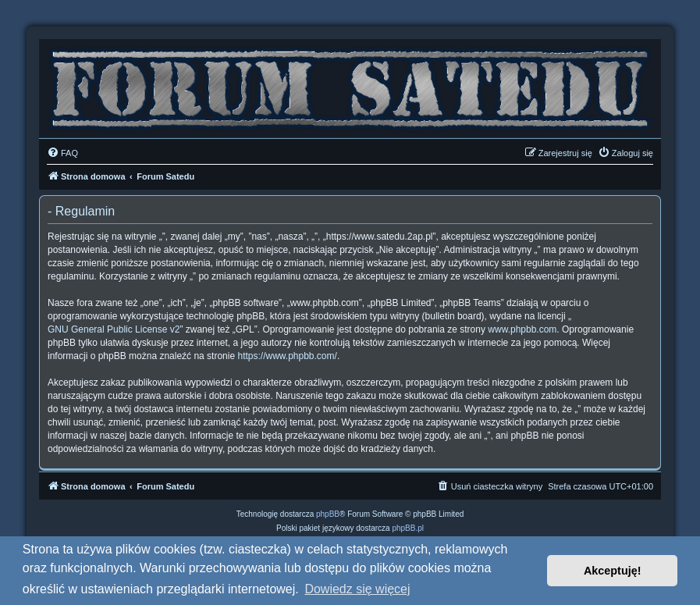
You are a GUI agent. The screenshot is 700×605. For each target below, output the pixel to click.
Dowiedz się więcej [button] (357, 589)
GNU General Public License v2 (114, 329)
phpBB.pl (408, 528)
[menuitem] (62, 153)
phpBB (328, 514)
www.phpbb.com (522, 329)
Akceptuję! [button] (613, 571)
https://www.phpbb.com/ (287, 356)
